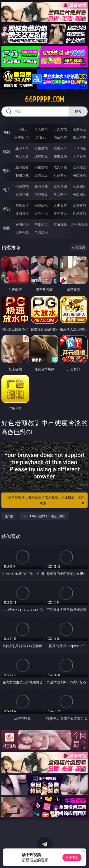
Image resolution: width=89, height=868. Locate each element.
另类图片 (80, 194)
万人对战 (60, 129)
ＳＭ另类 (80, 156)
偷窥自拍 (22, 186)
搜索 (78, 111)
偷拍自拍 (41, 167)
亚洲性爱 (22, 167)
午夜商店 (41, 224)
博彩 (6, 132)
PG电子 (22, 129)
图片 (6, 190)
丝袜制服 (41, 156)
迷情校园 (22, 213)
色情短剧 (41, 232)
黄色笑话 (60, 213)
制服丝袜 (22, 175)
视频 (6, 152)
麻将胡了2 (22, 137)
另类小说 (41, 213)
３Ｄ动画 (80, 148)
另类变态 (80, 175)
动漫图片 (80, 186)
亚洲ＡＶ (22, 148)
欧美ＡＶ (60, 148)
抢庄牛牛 (80, 137)
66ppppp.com (44, 99)
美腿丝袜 (22, 194)
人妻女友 (60, 205)
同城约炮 (22, 224)
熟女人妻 (22, 156)
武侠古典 (80, 205)
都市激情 (22, 205)
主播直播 (60, 156)
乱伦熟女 (60, 175)
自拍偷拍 (41, 148)
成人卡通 (60, 167)
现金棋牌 (60, 137)
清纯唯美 (41, 194)
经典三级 (41, 175)
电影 (6, 171)
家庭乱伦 (41, 205)
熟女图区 (60, 194)
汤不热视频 (80, 224)
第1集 (9, 516)
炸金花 (41, 137)
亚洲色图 (41, 186)
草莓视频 (60, 224)
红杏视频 (22, 232)
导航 (6, 228)
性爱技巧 (80, 213)
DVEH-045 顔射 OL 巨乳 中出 (44, 516)
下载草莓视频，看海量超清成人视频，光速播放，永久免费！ (45, 500)
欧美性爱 (80, 167)
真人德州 (41, 129)
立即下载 (72, 857)
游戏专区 (80, 129)
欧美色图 (60, 186)
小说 (6, 209)
